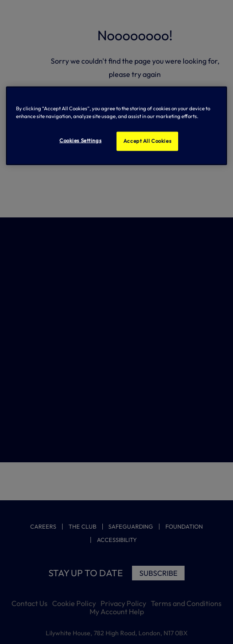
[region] (117, 126)
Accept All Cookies (147, 141)
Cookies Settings (80, 141)
